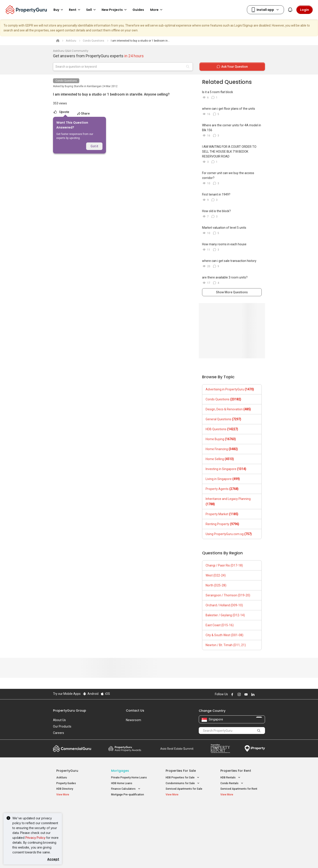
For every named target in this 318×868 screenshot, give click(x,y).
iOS (105, 694)
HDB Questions (222, 429)
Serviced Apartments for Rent (239, 789)
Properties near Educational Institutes (183, 811)
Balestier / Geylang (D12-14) (225, 615)
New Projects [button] (115, 10)
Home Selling (220, 459)
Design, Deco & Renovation (228, 409)
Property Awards (125, 749)
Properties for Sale (181, 771)
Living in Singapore (223, 479)
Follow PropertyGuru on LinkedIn (252, 694)
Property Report (220, 749)
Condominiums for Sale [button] (183, 783)
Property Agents (222, 489)
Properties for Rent (236, 771)
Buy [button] (59, 10)
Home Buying (221, 439)
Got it (94, 146)
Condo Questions (66, 81)
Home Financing (222, 449)
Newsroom (133, 720)
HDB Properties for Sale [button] (183, 778)
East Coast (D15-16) (220, 625)
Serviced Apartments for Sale (184, 789)
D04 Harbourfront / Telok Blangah (241, 816)
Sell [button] (92, 10)
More (157, 10)
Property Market (222, 514)
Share (83, 113)
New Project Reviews (69, 827)
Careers (59, 733)
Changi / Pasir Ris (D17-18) (224, 565)
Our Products (62, 726)
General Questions (223, 419)
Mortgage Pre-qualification (128, 795)
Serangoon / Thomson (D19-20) (228, 595)
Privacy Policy (35, 838)
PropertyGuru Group (70, 711)
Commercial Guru (72, 749)
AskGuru (62, 778)
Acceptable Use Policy (68, 858)
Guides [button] (138, 10)
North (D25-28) (216, 585)
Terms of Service (101, 858)
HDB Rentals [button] (231, 778)
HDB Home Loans (122, 783)
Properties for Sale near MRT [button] (132, 821)
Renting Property (222, 524)
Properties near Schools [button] (183, 826)
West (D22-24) (216, 575)
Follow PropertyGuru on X (258, 694)
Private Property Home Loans (129, 778)
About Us (59, 720)
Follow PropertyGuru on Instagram (238, 694)
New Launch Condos (69, 816)
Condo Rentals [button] (232, 783)
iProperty (255, 749)
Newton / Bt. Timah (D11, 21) (226, 645)
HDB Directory (65, 789)
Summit (177, 749)
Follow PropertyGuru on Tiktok (263, 694)
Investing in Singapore (226, 469)
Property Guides (66, 783)
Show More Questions (232, 292)
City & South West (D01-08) (224, 635)
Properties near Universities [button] (185, 821)
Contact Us (135, 711)
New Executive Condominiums (75, 822)
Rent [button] (75, 10)
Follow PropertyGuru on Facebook (232, 694)
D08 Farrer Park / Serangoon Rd (240, 832)
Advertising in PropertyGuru (230, 389)
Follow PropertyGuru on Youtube (245, 694)
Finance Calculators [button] (126, 789)
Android (90, 694)
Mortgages (120, 771)
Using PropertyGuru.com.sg (229, 534)
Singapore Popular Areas (241, 809)
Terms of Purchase (155, 858)
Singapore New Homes (75, 809)
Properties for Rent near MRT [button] (132, 826)
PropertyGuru (67, 771)
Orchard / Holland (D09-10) (224, 605)
